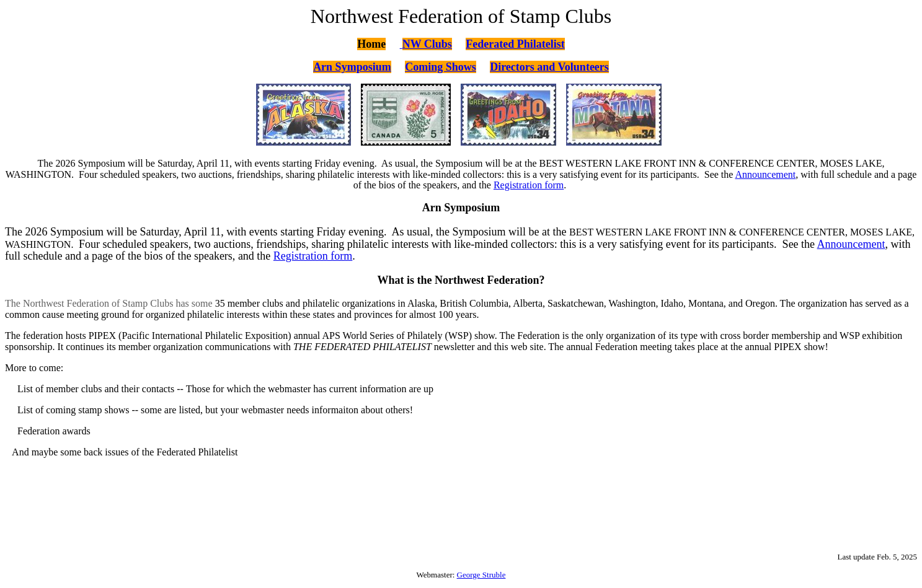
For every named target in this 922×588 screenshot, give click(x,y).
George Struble (481, 575)
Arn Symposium (352, 67)
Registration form (529, 185)
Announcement (766, 174)
